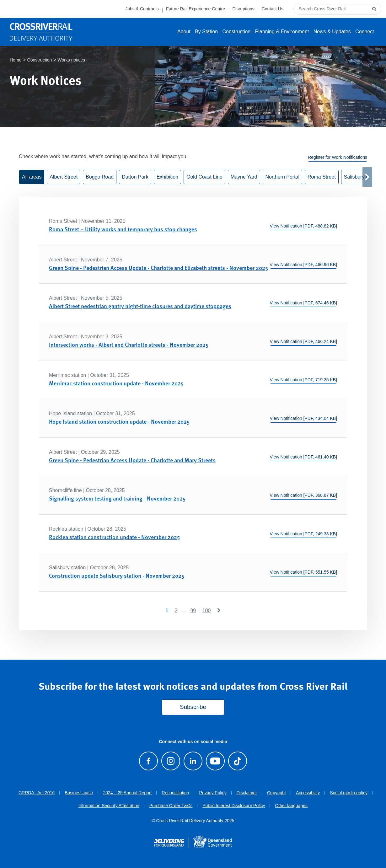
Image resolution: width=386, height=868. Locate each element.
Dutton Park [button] (135, 177)
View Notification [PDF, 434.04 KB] (303, 418)
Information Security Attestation (109, 806)
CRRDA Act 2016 (37, 793)
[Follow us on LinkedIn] (193, 761)
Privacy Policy (213, 793)
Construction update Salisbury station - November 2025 (117, 575)
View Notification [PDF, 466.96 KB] (303, 265)
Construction (236, 32)
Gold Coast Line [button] (204, 177)
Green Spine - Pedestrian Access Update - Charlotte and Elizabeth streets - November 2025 (158, 268)
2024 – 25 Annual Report (127, 793)
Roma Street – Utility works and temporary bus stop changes (123, 229)
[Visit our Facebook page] (148, 761)
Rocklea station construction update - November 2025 (114, 537)
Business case (79, 793)
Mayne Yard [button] (244, 177)
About (184, 32)
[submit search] (375, 9)
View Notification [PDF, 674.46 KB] (303, 303)
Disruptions (243, 9)
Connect (365, 32)
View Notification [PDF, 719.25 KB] (303, 380)
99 (193, 611)
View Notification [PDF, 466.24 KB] (303, 341)
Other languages (291, 806)
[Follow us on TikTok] (238, 761)
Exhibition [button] (167, 177)
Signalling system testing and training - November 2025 (117, 498)
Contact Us (273, 9)
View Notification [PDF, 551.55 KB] (303, 572)
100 (207, 611)
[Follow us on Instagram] (171, 761)
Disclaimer (247, 793)
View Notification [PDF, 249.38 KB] (303, 534)
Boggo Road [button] (100, 177)
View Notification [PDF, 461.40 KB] (303, 457)
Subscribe (193, 707)
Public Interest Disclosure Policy (234, 806)
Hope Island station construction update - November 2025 (119, 421)
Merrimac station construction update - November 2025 (116, 383)
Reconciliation (175, 793)
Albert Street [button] (64, 177)
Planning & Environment (282, 32)
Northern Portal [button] (283, 177)
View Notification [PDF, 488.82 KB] (303, 226)
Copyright (276, 793)
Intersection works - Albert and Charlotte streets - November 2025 (129, 344)
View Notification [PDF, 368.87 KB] (303, 495)
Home (16, 60)
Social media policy (349, 793)
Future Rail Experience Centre (196, 9)
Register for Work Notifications (338, 158)
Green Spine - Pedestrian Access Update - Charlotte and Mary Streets (132, 460)
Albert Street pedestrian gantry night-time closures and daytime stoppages (140, 306)
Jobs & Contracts (142, 9)
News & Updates (332, 32)
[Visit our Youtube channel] (215, 761)
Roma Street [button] (322, 177)
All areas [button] (32, 177)
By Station (206, 32)
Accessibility (308, 793)
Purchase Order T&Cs (171, 806)
